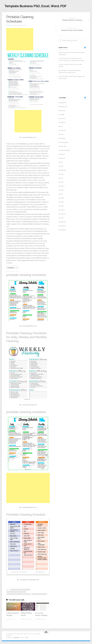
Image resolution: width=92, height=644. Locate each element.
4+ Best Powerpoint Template (10, 616)
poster (62, 191)
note (62, 179)
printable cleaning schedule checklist (20, 590)
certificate (63, 131)
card (62, 127)
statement (63, 222)
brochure (63, 111)
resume (62, 210)
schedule (63, 214)
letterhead (63, 171)
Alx (27, 640)
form (62, 163)
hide (16, 268)
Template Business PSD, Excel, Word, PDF (40, 6)
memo (62, 175)
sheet (62, 218)
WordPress (16, 640)
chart (62, 135)
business (63, 119)
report (62, 207)
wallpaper (63, 230)
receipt (62, 199)
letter (62, 167)
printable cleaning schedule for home (16, 592)
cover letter (63, 147)
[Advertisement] (20, 40)
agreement (63, 103)
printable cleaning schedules (39, 594)
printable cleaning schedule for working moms (19, 594)
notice (62, 183)
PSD (62, 195)
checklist (63, 139)
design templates (65, 151)
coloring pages (64, 143)
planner (62, 187)
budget (62, 115)
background (64, 107)
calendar (63, 123)
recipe (62, 202)
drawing (63, 159)
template (9, 26)
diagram (63, 155)
